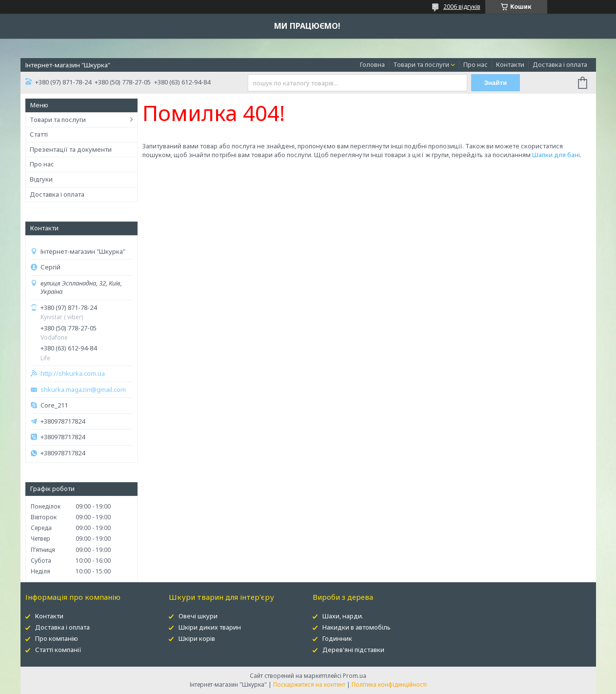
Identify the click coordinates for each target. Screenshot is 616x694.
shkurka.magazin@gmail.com (83, 390)
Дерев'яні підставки (353, 650)
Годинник (337, 638)
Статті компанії (58, 650)
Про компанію (57, 638)
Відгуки (41, 179)
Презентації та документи (71, 149)
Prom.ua (355, 676)
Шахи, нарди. (343, 616)
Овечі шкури (198, 616)
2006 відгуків (462, 7)
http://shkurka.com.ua (73, 374)
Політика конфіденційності (389, 684)
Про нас (476, 64)
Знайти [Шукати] (495, 83)
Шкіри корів (197, 638)
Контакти (510, 64)
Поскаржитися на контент (309, 684)
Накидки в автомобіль (357, 627)
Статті (39, 134)
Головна (372, 64)
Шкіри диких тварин (210, 627)
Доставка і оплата (560, 64)
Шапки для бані (556, 155)
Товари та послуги (421, 64)
